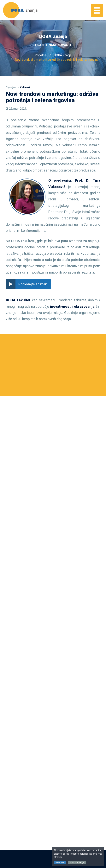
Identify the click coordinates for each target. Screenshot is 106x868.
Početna (40, 55)
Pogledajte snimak (26, 284)
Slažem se (60, 862)
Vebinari (25, 87)
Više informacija (77, 862)
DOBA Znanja (63, 55)
